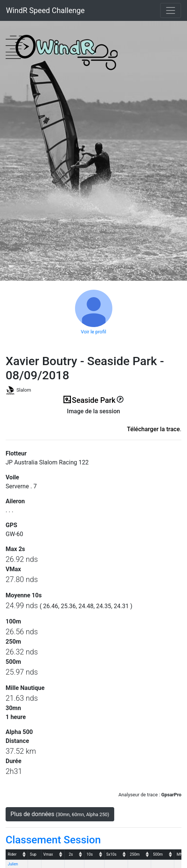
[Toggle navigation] (171, 10)
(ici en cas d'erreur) (94, 421)
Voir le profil (94, 332)
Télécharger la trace (153, 429)
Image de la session (93, 411)
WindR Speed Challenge (45, 10)
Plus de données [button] (60, 814)
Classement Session (53, 840)
